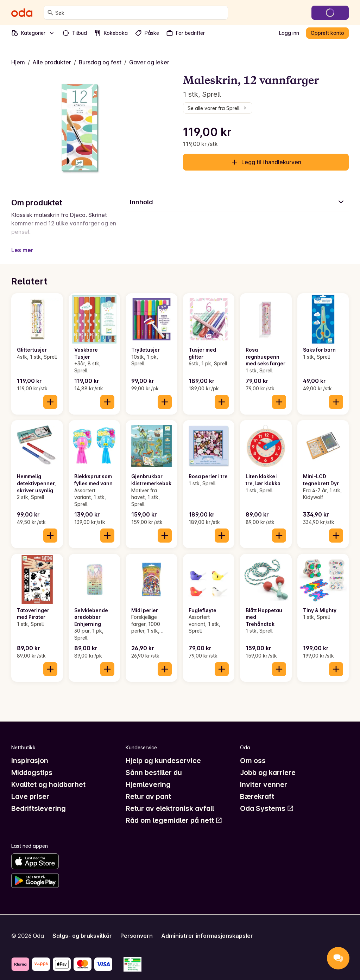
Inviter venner (264, 776)
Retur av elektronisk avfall (170, 800)
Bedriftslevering (39, 800)
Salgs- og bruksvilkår (82, 927)
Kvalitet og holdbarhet (48, 776)
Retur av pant (148, 788)
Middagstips (32, 764)
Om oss (253, 752)
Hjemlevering (148, 776)
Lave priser (30, 788)
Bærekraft (257, 788)
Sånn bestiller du (154, 764)
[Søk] (50, 13)
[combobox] (140, 13)
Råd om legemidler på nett (174, 812)
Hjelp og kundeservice (163, 752)
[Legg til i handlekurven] (50, 393)
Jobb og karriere (268, 764)
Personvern (137, 927)
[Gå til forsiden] (22, 13)
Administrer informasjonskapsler (207, 927)
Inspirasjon (30, 752)
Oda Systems (267, 800)
